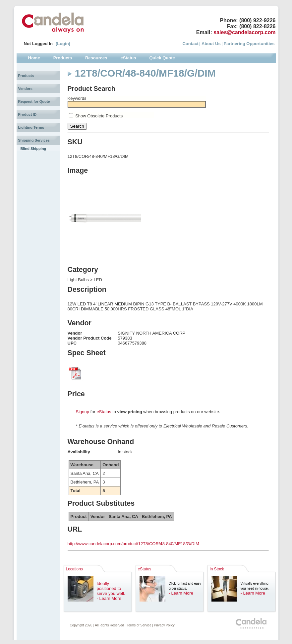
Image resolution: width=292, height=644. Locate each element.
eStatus (104, 412)
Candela (53, 23)
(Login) (63, 44)
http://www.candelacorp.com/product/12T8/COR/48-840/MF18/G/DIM (133, 544)
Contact (190, 44)
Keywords (77, 98)
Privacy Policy (164, 625)
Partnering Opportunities (249, 44)
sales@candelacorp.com (244, 32)
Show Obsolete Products (99, 116)
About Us (211, 44)
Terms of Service (139, 625)
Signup (83, 412)
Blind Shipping (33, 149)
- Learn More (109, 598)
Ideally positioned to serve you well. (111, 588)
